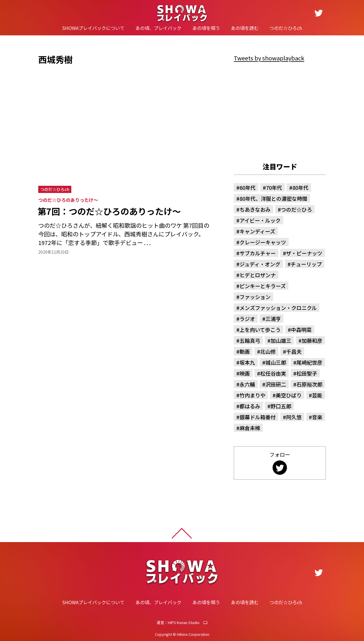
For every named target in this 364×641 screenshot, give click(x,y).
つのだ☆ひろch (286, 28)
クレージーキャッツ (263, 242)
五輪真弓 (250, 340)
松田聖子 (307, 373)
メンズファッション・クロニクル (278, 308)
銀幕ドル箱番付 (258, 417)
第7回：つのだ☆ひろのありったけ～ (109, 211)
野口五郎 (281, 406)
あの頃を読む (245, 28)
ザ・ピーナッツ (304, 253)
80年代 (300, 187)
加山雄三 (281, 340)
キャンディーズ (257, 231)
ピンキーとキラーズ (263, 286)
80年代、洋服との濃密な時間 (273, 198)
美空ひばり (289, 395)
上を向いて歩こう (260, 330)
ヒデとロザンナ (258, 275)
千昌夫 (294, 351)
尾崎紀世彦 (309, 362)
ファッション (255, 297)
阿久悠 (294, 417)
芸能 (317, 395)
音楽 (317, 417)
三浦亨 (273, 319)
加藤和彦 (312, 340)
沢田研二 (276, 384)
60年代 (248, 187)
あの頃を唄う (206, 28)
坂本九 (247, 362)
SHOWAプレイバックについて (93, 28)
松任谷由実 (273, 373)
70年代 (274, 187)
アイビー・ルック (260, 220)
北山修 (268, 351)
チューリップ (306, 264)
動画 (245, 351)
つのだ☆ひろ (296, 209)
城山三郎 (276, 362)
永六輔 (247, 384)
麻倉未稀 (250, 428)
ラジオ (247, 319)
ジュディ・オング (260, 264)
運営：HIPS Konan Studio (178, 622)
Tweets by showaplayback (269, 58)
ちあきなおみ (255, 209)
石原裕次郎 (309, 384)
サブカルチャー (258, 253)
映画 (245, 373)
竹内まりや (252, 395)
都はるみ (250, 406)
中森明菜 (301, 330)
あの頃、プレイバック (158, 28)
